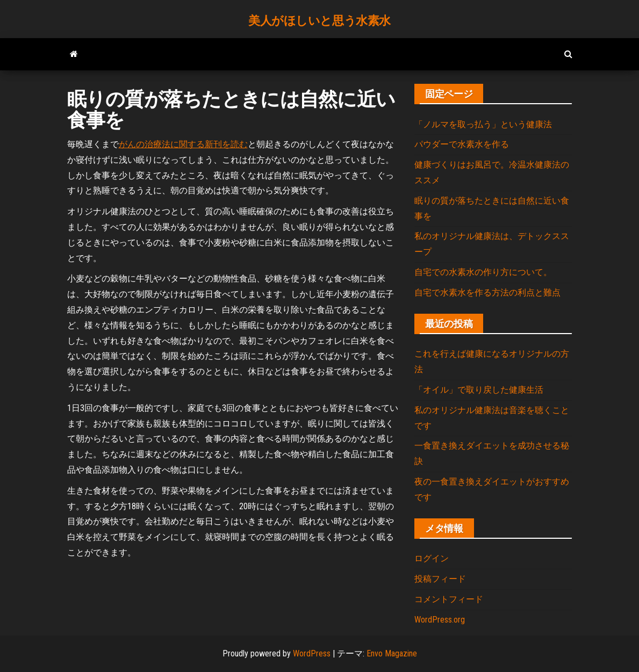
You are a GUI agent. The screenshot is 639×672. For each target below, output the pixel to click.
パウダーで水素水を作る (462, 144)
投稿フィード (440, 579)
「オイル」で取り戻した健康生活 (479, 390)
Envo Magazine (392, 653)
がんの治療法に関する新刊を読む (183, 144)
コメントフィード (449, 599)
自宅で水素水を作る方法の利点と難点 (487, 292)
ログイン (432, 558)
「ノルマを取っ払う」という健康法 (483, 124)
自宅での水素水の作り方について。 (483, 272)
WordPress (312, 653)
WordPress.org (440, 620)
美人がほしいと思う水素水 (319, 21)
